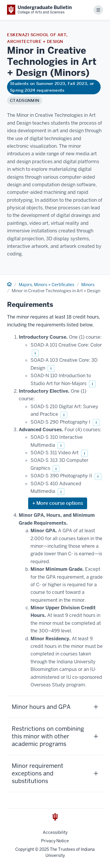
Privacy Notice (55, 841)
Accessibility (55, 832)
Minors (88, 285)
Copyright (25, 849)
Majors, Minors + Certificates (46, 285)
